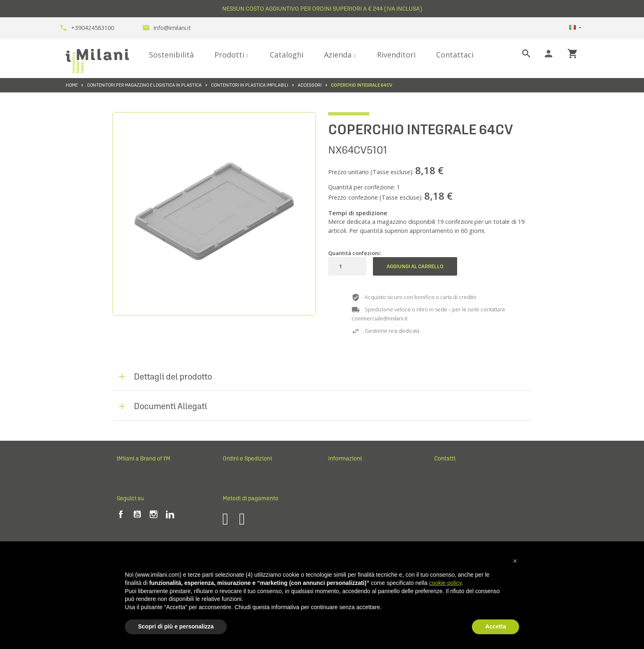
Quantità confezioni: (355, 253)
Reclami (232, 488)
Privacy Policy (344, 501)
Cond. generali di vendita (358, 488)
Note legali (341, 475)
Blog (122, 527)
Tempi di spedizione (358, 213)
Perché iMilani (134, 475)
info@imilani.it (167, 28)
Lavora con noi (134, 514)
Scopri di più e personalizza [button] (176, 626)
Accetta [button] (496, 626)
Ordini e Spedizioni (246, 475)
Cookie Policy (344, 514)
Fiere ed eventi (135, 501)
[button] (515, 561)
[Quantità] (340, 266)
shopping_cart (573, 54)
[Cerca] (520, 54)
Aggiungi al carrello (415, 266)
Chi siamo (128, 488)
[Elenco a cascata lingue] (575, 28)
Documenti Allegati (170, 406)
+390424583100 (87, 28)
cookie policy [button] (445, 583)
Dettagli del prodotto (173, 376)
